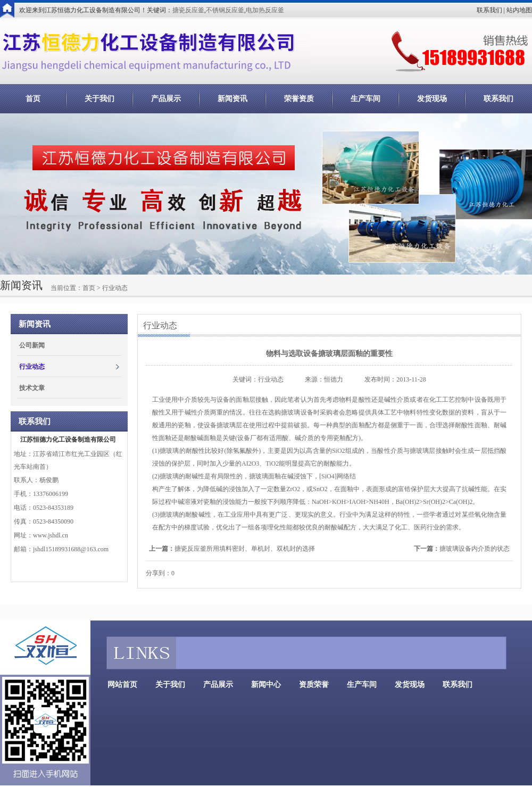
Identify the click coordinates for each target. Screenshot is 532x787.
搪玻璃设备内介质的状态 (475, 549)
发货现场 (432, 99)
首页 (33, 99)
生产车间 (365, 99)
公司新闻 (32, 345)
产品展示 (166, 99)
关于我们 (99, 99)
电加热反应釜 (265, 10)
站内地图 (519, 10)
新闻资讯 (232, 99)
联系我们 (489, 10)
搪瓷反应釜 (188, 10)
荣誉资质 (299, 99)
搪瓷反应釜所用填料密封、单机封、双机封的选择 (245, 549)
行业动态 (32, 367)
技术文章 (32, 388)
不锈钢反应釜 (225, 10)
